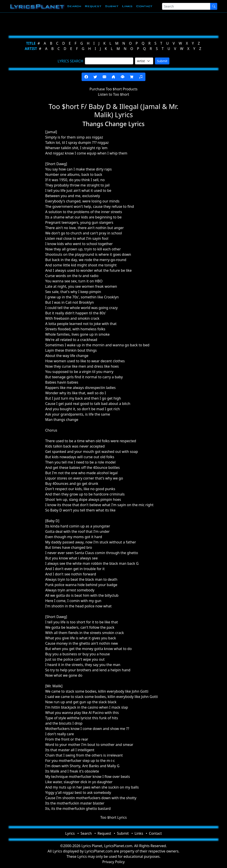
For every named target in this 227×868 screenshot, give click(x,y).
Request (93, 6)
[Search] (186, 6)
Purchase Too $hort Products (113, 89)
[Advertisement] (113, 23)
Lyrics (70, 833)
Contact (144, 6)
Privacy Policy (114, 862)
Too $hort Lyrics (113, 817)
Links (127, 6)
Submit (112, 6)
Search (74, 6)
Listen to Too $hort (113, 94)
